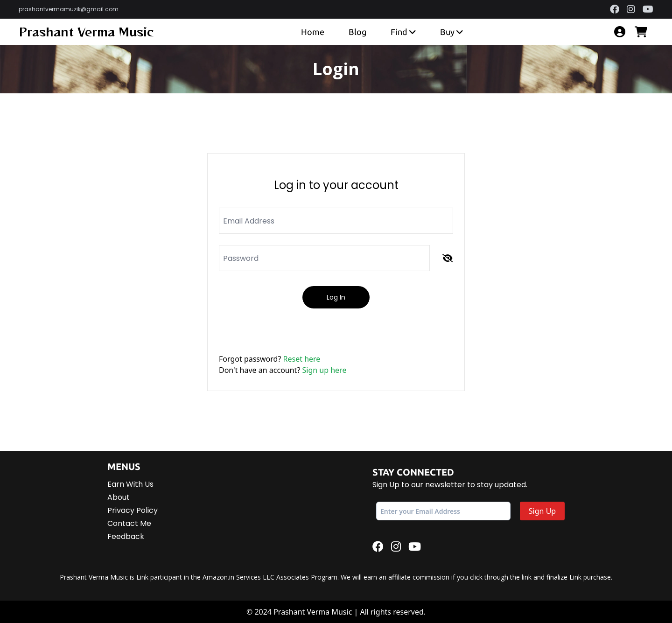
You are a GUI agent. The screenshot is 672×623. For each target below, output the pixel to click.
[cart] (644, 32)
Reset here (302, 359)
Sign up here (325, 370)
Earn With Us (130, 484)
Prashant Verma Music (86, 31)
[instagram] (631, 9)
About (119, 497)
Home (313, 32)
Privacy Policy (133, 510)
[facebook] (615, 9)
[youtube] (648, 9)
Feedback (126, 536)
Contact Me (129, 523)
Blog (357, 32)
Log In (336, 297)
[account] (620, 32)
